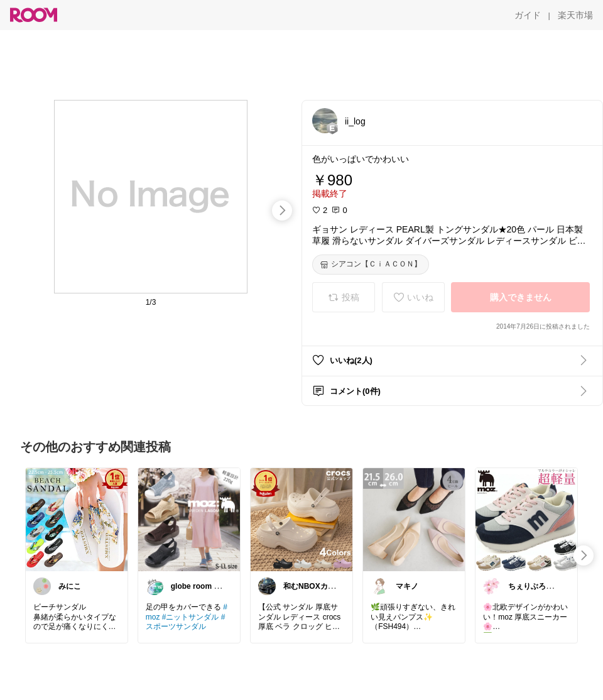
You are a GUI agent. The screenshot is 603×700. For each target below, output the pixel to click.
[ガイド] (528, 15)
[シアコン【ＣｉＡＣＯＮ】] (371, 265)
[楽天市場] (575, 15)
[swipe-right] (282, 211)
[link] (77, 519)
